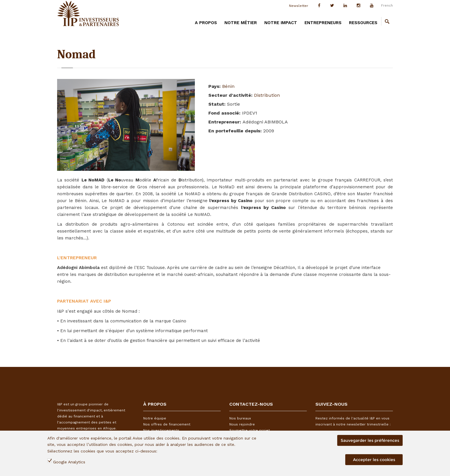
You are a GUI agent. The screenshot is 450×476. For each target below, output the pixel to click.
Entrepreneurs (323, 23)
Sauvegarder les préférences (370, 440)
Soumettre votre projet (250, 430)
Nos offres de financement (167, 424)
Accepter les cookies (374, 460)
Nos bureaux (240, 418)
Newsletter (299, 6)
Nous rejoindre (242, 424)
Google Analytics (69, 462)
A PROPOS (206, 23)
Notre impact (281, 23)
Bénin (228, 86)
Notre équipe (155, 418)
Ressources (363, 23)
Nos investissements (161, 430)
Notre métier (241, 23)
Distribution (267, 95)
